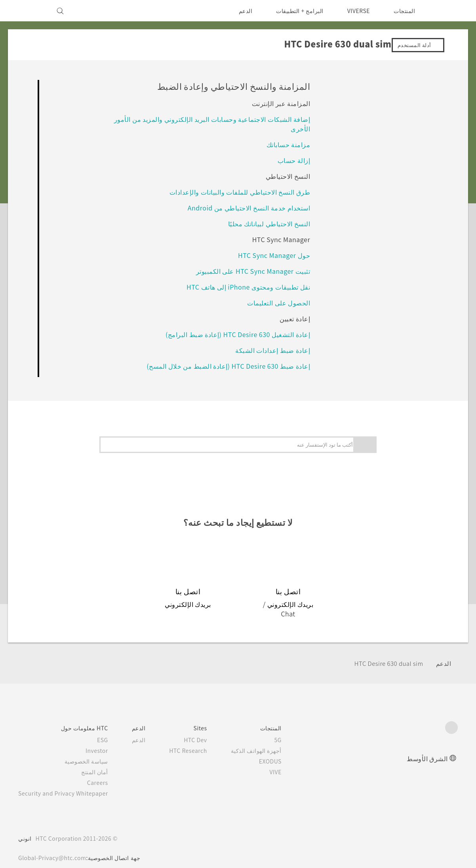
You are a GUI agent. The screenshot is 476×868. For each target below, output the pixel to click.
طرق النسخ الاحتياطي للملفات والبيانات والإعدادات (240, 192)
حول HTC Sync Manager (271, 255)
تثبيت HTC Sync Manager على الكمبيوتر (250, 271)
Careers (104, 773)
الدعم (240, 11)
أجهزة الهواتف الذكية (268, 741)
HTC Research (197, 741)
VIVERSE (357, 11)
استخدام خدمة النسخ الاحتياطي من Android (248, 208)
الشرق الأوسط (427, 748)
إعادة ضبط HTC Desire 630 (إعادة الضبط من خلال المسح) (226, 366)
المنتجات (404, 11)
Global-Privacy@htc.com (54, 848)
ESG (109, 730)
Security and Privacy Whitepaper (67, 783)
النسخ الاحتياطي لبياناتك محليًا (269, 223)
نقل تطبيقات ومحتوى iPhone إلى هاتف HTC (246, 287)
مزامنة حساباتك (288, 144)
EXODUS (280, 751)
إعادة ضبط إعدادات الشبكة (272, 350)
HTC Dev (205, 730)
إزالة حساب (294, 160)
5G (290, 730)
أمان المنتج (102, 762)
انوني (25, 828)
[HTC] (448, 11)
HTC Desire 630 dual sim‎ (385, 654)
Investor (103, 741)
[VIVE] (29, 11)
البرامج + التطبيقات (295, 11)
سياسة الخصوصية (93, 751)
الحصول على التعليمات (278, 302)
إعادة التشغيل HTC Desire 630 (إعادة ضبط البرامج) (235, 334)
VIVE (286, 762)
